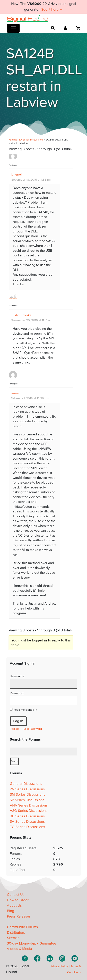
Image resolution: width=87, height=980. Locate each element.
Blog (11, 911)
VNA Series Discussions (29, 805)
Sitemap (13, 938)
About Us (14, 906)
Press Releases (19, 916)
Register (15, 729)
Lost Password (33, 729)
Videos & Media (19, 949)
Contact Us (16, 895)
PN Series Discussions (27, 789)
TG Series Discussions (27, 827)
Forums (13, 140)
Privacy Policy (59, 966)
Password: (17, 693)
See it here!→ (52, 10)
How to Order (18, 900)
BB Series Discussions (27, 816)
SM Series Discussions (27, 795)
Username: (17, 676)
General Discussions (26, 784)
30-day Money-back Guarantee (32, 943)
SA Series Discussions (31, 140)
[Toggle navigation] (13, 28)
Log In (18, 721)
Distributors (16, 933)
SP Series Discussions (27, 800)
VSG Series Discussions (29, 811)
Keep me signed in (25, 710)
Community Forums (22, 927)
